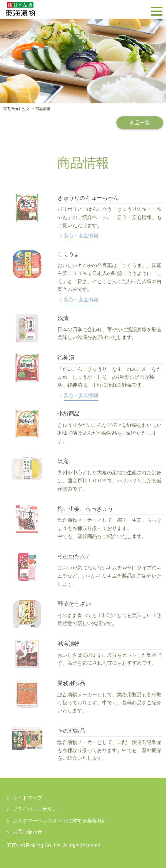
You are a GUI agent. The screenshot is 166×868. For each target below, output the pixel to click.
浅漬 (63, 318)
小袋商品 (69, 414)
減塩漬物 (69, 644)
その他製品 (71, 731)
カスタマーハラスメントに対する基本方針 (60, 821)
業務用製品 (71, 683)
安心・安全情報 (81, 236)
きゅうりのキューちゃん (88, 198)
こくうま (69, 254)
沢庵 (63, 461)
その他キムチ (74, 556)
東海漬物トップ (16, 109)
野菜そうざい (74, 604)
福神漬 (66, 358)
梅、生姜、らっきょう (85, 509)
